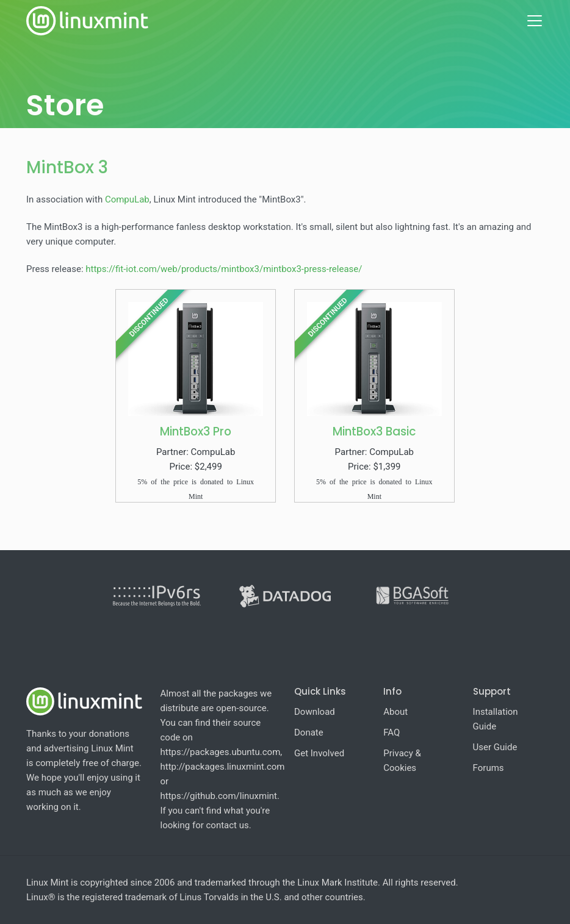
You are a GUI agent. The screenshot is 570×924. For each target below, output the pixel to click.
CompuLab (127, 199)
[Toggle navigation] (535, 21)
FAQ (391, 732)
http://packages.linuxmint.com (223, 767)
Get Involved (319, 753)
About (395, 712)
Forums (489, 768)
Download (315, 712)
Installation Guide (496, 719)
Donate (309, 732)
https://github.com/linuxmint (219, 796)
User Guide (495, 747)
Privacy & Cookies (402, 761)
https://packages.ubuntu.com (221, 752)
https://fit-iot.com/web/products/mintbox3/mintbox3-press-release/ (224, 269)
